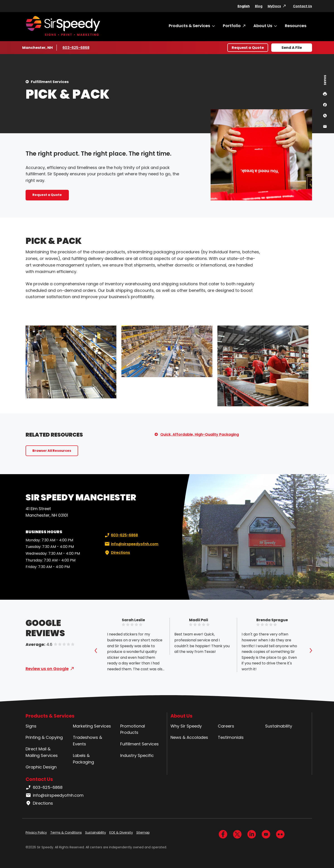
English (244, 6)
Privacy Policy (36, 832)
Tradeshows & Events (88, 741)
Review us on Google (47, 669)
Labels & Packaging (83, 759)
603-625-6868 (76, 48)
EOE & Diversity (121, 832)
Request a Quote (248, 48)
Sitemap (143, 832)
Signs (31, 726)
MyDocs (274, 6)
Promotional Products (133, 729)
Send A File (292, 48)
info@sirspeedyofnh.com (131, 544)
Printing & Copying (44, 737)
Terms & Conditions (66, 832)
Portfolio (232, 26)
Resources (296, 26)
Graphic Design (41, 767)
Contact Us (303, 6)
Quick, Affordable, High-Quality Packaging (200, 434)
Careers (226, 726)
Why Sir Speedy (186, 726)
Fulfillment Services (50, 82)
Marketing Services (92, 726)
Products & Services (189, 26)
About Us (263, 26)
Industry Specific (137, 755)
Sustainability (279, 726)
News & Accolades (189, 737)
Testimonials (231, 737)
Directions (117, 553)
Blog (259, 6)
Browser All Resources (52, 451)
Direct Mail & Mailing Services (42, 752)
